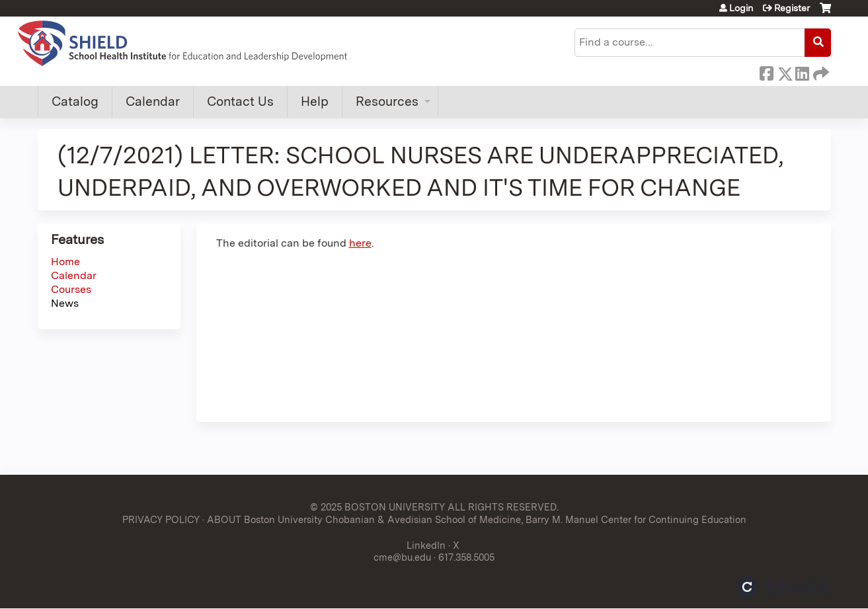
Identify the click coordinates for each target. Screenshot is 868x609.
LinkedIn (802, 71)
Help (315, 101)
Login (741, 8)
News (65, 303)
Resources (387, 101)
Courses (71, 289)
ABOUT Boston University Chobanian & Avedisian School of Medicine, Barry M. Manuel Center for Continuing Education (477, 519)
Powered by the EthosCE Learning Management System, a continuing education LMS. (784, 587)
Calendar (153, 101)
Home (65, 262)
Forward (820, 71)
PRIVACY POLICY (161, 519)
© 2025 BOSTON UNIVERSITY (377, 507)
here (360, 243)
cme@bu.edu (402, 557)
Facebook (766, 71)
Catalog (75, 101)
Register (792, 8)
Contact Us (240, 101)
